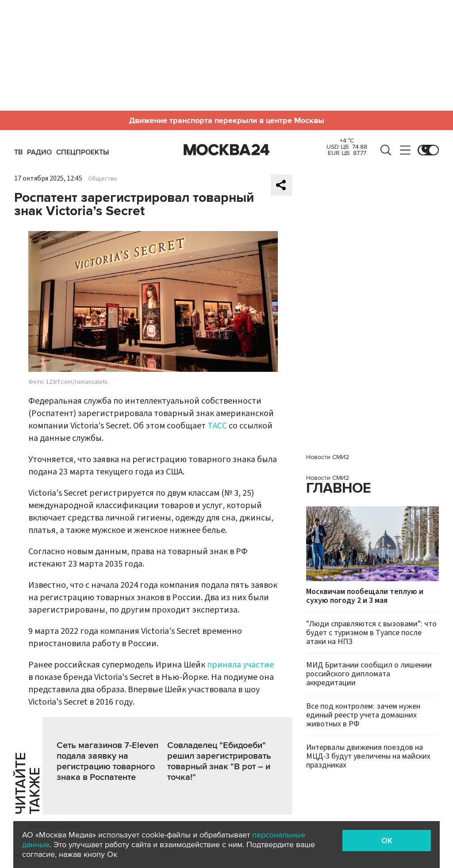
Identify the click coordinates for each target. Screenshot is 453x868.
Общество (103, 179)
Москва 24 (226, 150)
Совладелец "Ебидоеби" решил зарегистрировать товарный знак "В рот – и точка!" (219, 761)
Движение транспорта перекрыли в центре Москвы (227, 120)
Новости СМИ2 (328, 457)
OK (387, 841)
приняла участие (240, 665)
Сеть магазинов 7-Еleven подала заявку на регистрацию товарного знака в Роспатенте (107, 761)
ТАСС (217, 426)
